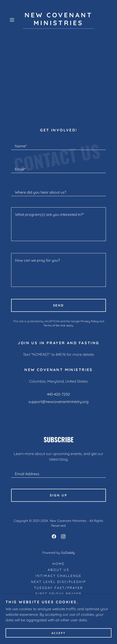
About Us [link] (58, 570)
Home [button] (58, 564)
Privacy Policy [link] (90, 321)
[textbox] (58, 144)
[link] (58, 20)
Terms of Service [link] (54, 325)
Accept (58, 633)
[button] (15, 20)
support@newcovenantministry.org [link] (58, 402)
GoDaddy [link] (68, 553)
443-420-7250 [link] (58, 394)
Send (59, 305)
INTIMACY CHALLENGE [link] (59, 576)
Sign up (58, 495)
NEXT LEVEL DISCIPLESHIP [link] (59, 582)
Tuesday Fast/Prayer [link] (58, 588)
